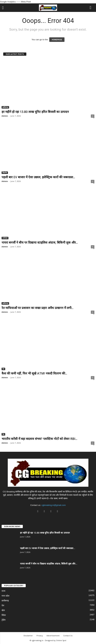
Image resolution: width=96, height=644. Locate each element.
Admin (5, 116)
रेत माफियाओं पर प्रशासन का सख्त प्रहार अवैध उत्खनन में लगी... (37, 308)
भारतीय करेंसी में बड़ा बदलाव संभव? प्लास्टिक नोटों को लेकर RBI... (39, 439)
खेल (3, 610)
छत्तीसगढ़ (5, 107)
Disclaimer (28, 636)
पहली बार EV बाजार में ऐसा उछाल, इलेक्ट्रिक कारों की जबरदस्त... (38, 177)
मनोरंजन (5, 238)
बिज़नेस (5, 173)
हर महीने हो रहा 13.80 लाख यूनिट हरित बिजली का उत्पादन (35, 112)
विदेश (4, 615)
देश (3, 369)
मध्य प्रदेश (5, 596)
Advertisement (53, 636)
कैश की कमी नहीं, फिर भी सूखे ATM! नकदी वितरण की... (34, 373)
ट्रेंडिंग (4, 620)
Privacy (40, 636)
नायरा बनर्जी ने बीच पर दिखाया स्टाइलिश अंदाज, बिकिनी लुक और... (40, 242)
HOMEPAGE (57, 40)
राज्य (3, 591)
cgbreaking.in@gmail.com (54, 505)
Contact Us (68, 636)
